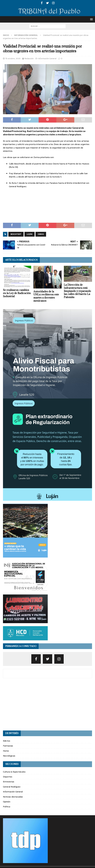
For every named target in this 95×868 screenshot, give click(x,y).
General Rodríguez (12, 787)
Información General (47, 59)
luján (30, 234)
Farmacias (8, 746)
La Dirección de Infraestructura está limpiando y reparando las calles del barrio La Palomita (77, 291)
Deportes (8, 777)
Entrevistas (9, 782)
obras (41, 234)
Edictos (7, 741)
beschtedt (16, 234)
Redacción (29, 59)
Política (7, 807)
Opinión (7, 802)
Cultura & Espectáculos (14, 772)
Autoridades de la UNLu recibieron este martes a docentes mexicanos (46, 296)
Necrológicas (9, 756)
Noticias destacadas (13, 797)
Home (6, 751)
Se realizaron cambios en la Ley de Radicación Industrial (17, 293)
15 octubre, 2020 (13, 59)
